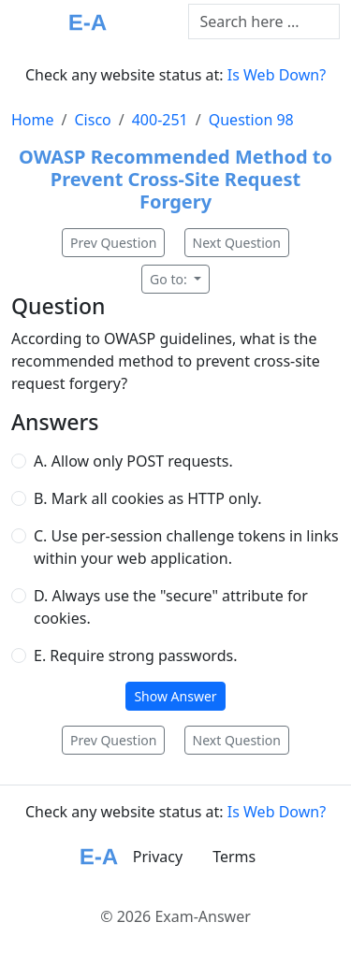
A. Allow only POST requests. (133, 461)
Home (33, 120)
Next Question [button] (237, 243)
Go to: (170, 279)
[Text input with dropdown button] (264, 22)
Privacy (158, 857)
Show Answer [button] (175, 696)
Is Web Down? (277, 75)
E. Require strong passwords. (135, 656)
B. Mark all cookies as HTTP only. (148, 498)
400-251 (160, 120)
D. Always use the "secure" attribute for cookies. (171, 607)
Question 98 (251, 120)
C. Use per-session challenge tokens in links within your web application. (186, 547)
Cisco (92, 120)
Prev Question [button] (113, 243)
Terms (234, 857)
